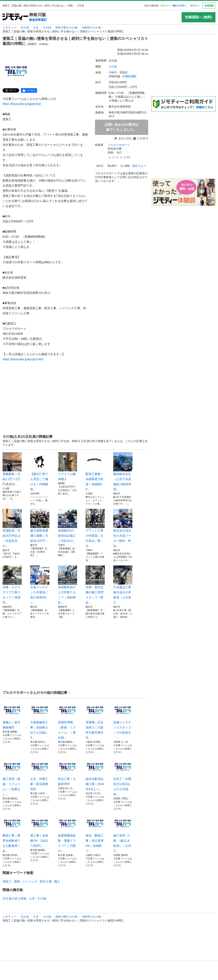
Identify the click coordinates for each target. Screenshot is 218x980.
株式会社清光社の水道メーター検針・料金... (123, 528)
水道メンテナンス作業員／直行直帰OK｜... (40, 585)
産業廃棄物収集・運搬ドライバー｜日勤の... (67, 833)
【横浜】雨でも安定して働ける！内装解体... (40, 472)
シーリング (30, 881)
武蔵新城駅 (130, 76)
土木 (36, 28)
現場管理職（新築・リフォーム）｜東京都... (67, 720)
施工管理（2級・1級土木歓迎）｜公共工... (123, 833)
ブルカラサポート (119, 145)
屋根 (17, 881)
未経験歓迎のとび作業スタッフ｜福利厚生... (67, 585)
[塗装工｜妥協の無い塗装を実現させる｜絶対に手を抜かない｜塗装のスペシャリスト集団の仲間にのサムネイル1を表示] (16, 71)
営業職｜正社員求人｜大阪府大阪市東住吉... (95, 720)
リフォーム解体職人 (67, 466)
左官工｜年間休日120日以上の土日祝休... (123, 777)
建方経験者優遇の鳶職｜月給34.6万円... (40, 526)
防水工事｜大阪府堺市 (67, 771)
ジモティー (9, 28)
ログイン (195, 6)
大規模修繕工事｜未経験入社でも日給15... (40, 720)
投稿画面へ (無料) (199, 17)
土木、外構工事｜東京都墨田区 (40, 774)
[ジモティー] (15, 17)
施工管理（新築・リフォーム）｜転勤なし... (12, 777)
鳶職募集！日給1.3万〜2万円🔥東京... (12, 469)
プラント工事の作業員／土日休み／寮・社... (95, 528)
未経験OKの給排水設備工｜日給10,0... (67, 526)
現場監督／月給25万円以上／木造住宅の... (12, 528)
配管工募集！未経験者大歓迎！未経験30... (95, 472)
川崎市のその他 (91, 28)
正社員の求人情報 (14, 898)
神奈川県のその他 (66, 28)
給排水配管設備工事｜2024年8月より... (95, 774)
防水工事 (46, 881)
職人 (57, 881)
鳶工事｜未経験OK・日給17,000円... (40, 831)
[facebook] (29, 90)
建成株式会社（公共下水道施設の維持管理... (123, 472)
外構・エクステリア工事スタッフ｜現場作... (12, 585)
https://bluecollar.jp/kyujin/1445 (23, 359)
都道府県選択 (38, 20)
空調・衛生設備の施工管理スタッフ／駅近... (95, 585)
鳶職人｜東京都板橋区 (12, 715)
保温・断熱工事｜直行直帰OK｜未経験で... (95, 833)
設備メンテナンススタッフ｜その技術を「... (123, 720)
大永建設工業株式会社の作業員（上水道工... (123, 585)
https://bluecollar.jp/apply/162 (22, 104)
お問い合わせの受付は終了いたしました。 (122, 127)
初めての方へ (179, 6)
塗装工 (7, 881)
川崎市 (113, 72)
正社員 (25, 28)
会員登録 (209, 6)
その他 (47, 28)
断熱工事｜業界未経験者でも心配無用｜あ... (12, 833)
